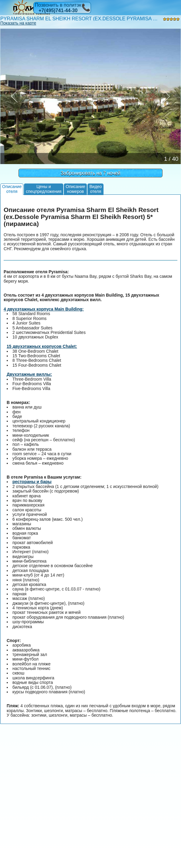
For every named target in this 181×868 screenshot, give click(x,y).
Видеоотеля (95, 189)
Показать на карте (18, 23)
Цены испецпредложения (44, 189)
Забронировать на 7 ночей (90, 173)
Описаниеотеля (12, 189)
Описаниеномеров (75, 189)
